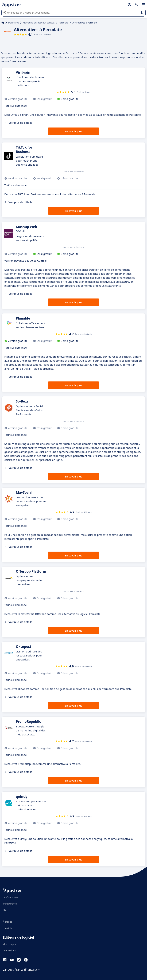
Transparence (10, 904)
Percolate (63, 23)
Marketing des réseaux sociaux (39, 23)
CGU (5, 910)
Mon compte (9, 944)
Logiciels (7, 928)
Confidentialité (10, 897)
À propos (7, 922)
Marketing (13, 23)
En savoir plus (74, 131)
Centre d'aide (10, 950)
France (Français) (28, 970)
